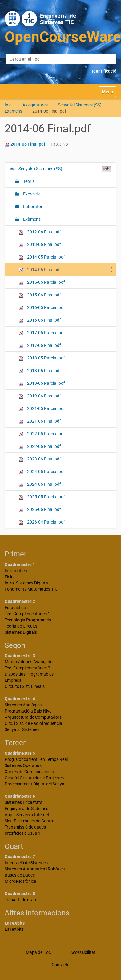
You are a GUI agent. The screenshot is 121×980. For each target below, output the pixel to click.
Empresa (13, 680)
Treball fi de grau (20, 900)
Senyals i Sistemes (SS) (80, 105)
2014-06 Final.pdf (25, 144)
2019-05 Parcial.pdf (42, 383)
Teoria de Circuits (21, 626)
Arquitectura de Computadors (33, 717)
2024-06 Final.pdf (40, 484)
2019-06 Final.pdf (40, 396)
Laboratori (33, 207)
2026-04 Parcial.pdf (42, 522)
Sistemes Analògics (23, 705)
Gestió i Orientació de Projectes (34, 778)
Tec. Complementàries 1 (27, 614)
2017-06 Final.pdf (40, 345)
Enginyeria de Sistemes (26, 809)
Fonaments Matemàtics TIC (31, 589)
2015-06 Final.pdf (40, 295)
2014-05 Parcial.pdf (42, 257)
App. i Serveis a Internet (27, 815)
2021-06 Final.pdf (40, 421)
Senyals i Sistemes (22, 729)
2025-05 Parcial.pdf (42, 497)
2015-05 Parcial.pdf (42, 282)
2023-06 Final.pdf (40, 459)
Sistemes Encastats (23, 802)
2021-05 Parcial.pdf (42, 409)
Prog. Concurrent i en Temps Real (36, 759)
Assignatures (35, 105)
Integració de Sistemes (26, 863)
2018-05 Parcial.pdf (42, 358)
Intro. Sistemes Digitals (26, 583)
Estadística (15, 608)
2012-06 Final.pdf (40, 232)
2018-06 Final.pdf (40, 371)
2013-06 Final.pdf (40, 245)
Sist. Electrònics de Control (30, 821)
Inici (8, 105)
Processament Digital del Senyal (35, 784)
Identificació (104, 71)
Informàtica (16, 571)
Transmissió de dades (25, 827)
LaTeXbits (14, 929)
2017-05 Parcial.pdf (42, 333)
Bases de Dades (20, 875)
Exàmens (13, 111)
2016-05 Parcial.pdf (42, 308)
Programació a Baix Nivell (29, 711)
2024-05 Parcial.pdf (42, 472)
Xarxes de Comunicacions (29, 772)
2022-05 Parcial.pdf (42, 434)
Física (10, 577)
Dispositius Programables (29, 674)
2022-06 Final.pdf (40, 446)
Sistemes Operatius (23, 765)
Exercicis (31, 194)
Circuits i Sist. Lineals (25, 686)
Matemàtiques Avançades (30, 662)
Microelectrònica (20, 881)
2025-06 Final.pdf (40, 510)
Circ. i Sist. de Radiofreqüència (33, 723)
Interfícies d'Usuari (22, 833)
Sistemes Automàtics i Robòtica (35, 869)
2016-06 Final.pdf (40, 320)
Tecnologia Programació (28, 620)
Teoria (28, 181)
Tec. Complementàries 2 (27, 668)
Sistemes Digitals (21, 632)
